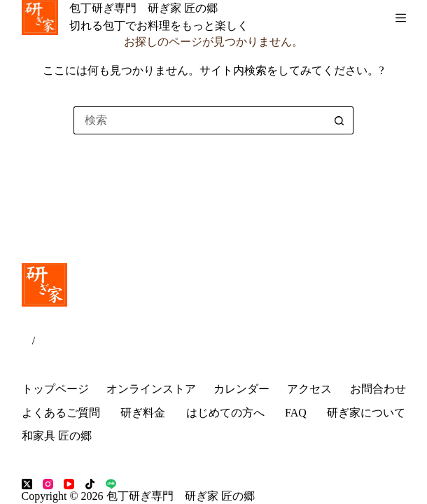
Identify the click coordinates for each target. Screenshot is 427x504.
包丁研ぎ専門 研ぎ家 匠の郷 (143, 8)
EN (42, 341)
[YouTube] (69, 484)
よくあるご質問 (61, 413)
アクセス (309, 389)
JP (27, 341)
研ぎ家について (366, 413)
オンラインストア (151, 389)
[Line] (111, 484)
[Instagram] (48, 484)
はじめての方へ (225, 413)
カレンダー (241, 389)
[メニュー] (401, 18)
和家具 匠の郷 (57, 436)
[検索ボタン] (339, 120)
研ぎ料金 (143, 413)
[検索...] (199, 120)
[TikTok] (90, 484)
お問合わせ (378, 389)
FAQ (296, 413)
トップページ (55, 389)
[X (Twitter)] (27, 484)
